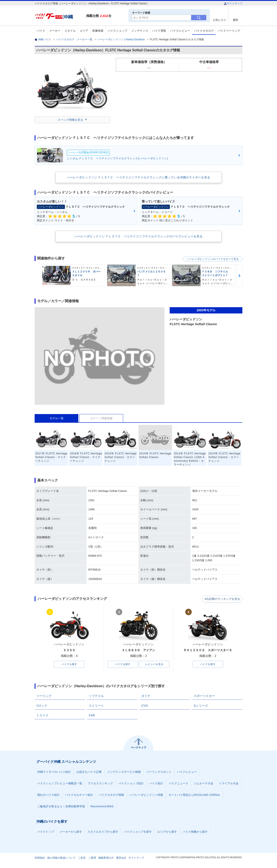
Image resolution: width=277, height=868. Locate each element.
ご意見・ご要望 (87, 858)
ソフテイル (96, 696)
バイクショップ (117, 31)
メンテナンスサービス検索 (124, 772)
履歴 (235, 20)
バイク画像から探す (195, 832)
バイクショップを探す (138, 832)
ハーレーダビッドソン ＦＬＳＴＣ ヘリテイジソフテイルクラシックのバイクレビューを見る (138, 236)
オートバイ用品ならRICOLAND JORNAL (194, 795)
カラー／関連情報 (101, 418)
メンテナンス (140, 31)
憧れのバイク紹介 (48, 795)
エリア (84, 31)
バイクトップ (46, 832)
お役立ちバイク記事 (89, 772)
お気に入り (219, 20)
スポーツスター (204, 696)
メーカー (55, 31)
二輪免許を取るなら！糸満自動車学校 (61, 807)
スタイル (70, 31)
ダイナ (146, 696)
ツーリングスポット (159, 772)
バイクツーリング (229, 31)
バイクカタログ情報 (111, 795)
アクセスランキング (100, 784)
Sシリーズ (201, 706)
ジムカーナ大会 (204, 784)
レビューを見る (154, 664)
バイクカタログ (204, 31)
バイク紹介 (156, 784)
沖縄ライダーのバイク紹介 (54, 772)
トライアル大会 (229, 784)
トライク (42, 716)
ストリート (96, 706)
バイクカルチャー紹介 (79, 795)
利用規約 (40, 858)
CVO (145, 706)
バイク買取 (159, 31)
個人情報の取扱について (61, 858)
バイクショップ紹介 (131, 784)
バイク (41, 31)
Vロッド (42, 706)
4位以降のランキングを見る (222, 599)
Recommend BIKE (102, 807)
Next (239, 276)
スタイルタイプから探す (103, 832)
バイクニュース (178, 784)
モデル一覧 (57, 418)
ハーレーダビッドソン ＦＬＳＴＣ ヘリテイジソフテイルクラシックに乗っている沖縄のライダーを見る (138, 177)
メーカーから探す (71, 832)
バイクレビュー (180, 31)
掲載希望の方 (106, 858)
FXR (92, 716)
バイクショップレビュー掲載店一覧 (60, 784)
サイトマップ (233, 3)
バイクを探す (69, 664)
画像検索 (98, 31)
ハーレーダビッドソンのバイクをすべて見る (213, 259)
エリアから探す (167, 832)
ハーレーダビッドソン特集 (146, 795)
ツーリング (44, 696)
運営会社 (121, 858)
